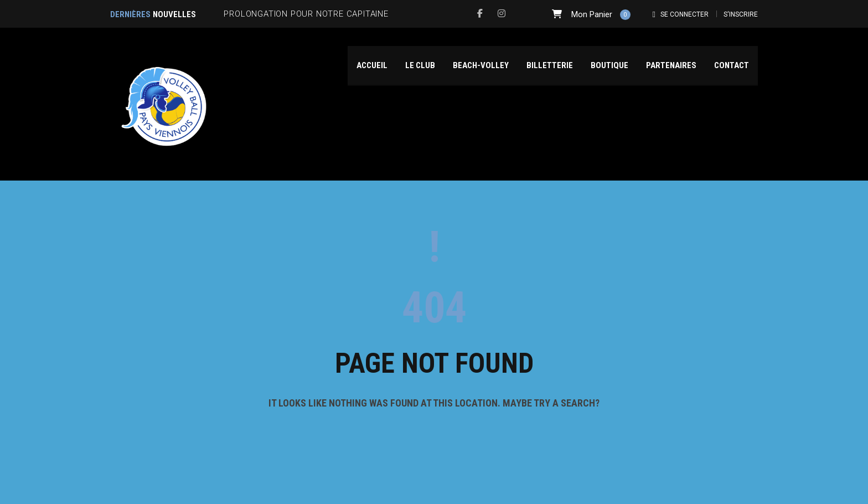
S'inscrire (741, 14)
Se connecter (684, 14)
